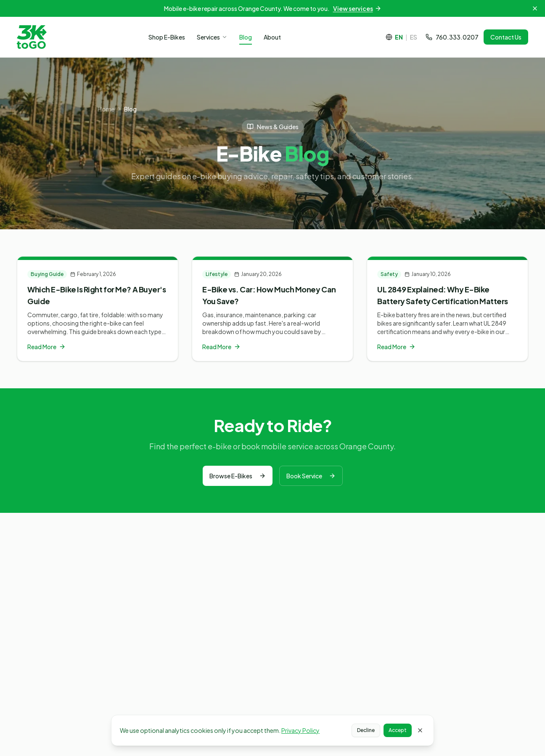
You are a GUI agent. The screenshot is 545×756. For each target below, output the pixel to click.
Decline (366, 730)
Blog (246, 37)
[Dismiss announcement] (535, 8)
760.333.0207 (452, 37)
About (272, 37)
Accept (398, 730)
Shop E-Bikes (167, 37)
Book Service (311, 476)
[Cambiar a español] (401, 37)
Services (212, 37)
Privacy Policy (300, 730)
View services (357, 8)
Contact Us (506, 37)
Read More (46, 347)
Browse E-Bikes (238, 476)
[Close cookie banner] (420, 730)
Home (106, 109)
